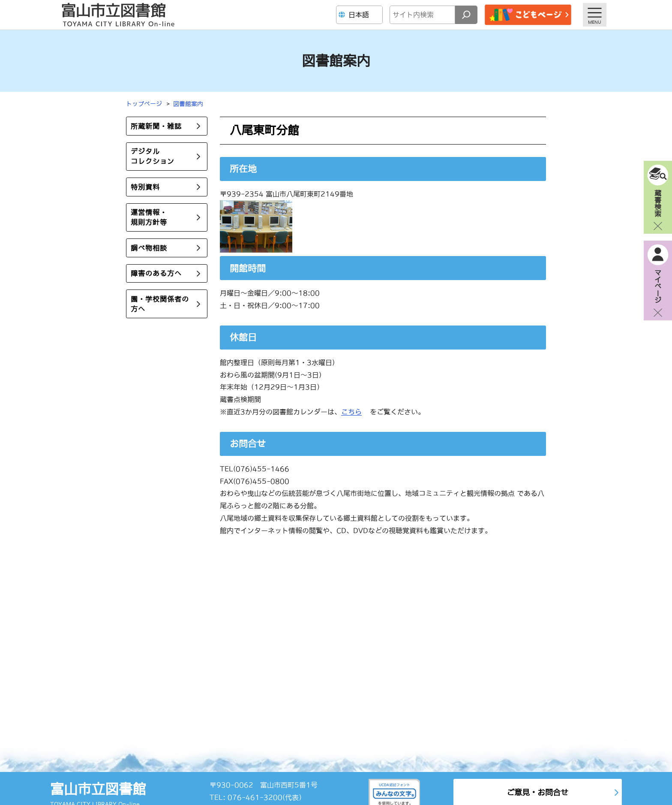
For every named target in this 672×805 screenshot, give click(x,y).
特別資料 (145, 187)
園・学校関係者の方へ (160, 304)
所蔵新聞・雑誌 (156, 126)
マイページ (658, 286)
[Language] (360, 15)
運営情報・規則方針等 (149, 217)
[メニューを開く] (595, 15)
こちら (351, 412)
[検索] (466, 15)
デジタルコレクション (153, 156)
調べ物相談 (149, 248)
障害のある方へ (156, 273)
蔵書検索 (658, 203)
